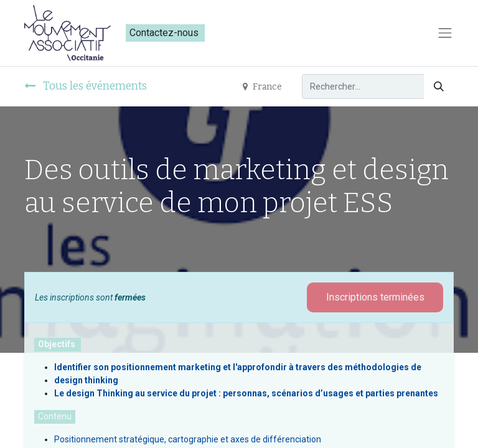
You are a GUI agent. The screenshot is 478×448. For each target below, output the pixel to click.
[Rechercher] (439, 86)
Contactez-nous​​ (165, 33)
